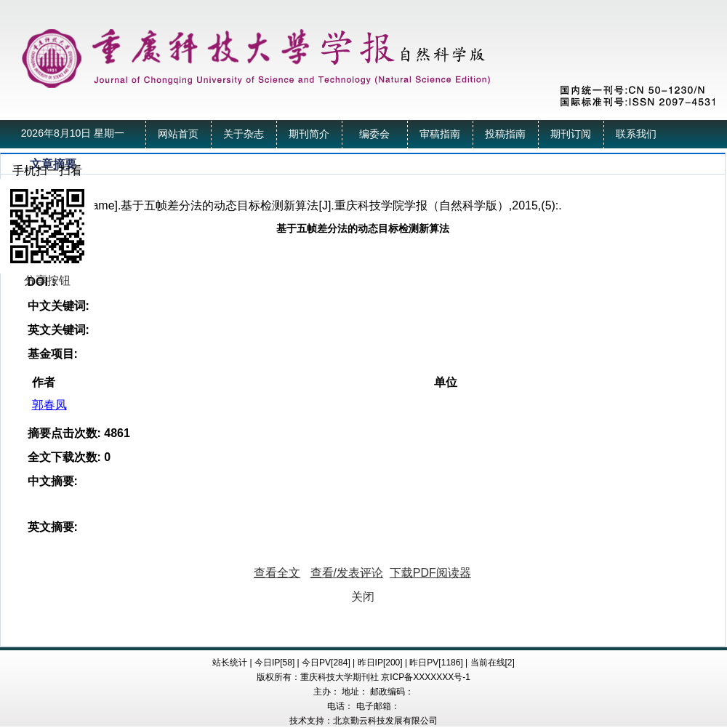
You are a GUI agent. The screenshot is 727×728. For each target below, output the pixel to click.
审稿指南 (440, 134)
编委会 (374, 134)
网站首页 (178, 134)
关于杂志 (244, 134)
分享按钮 (47, 280)
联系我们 (636, 134)
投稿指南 (505, 134)
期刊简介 (309, 134)
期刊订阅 (571, 134)
